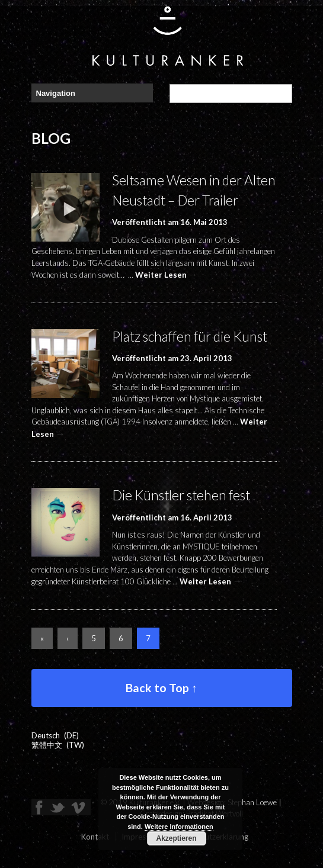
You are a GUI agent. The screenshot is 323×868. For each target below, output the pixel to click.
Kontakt (95, 837)
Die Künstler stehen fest (181, 495)
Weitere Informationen (179, 827)
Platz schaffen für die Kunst (190, 337)
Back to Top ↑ (161, 688)
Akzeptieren (176, 838)
